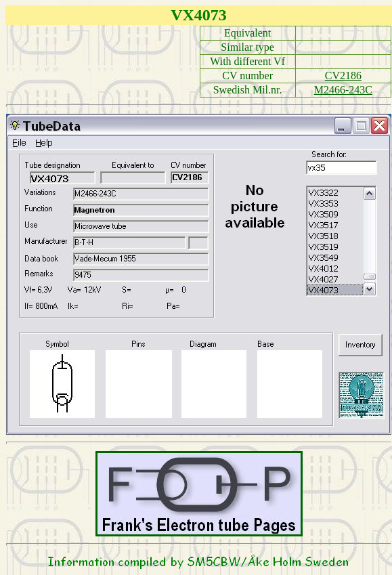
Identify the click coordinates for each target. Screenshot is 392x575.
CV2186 (343, 76)
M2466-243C (343, 90)
